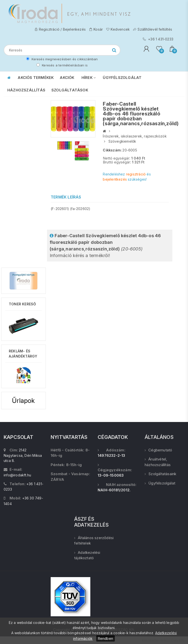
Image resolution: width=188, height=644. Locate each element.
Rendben (106, 638)
